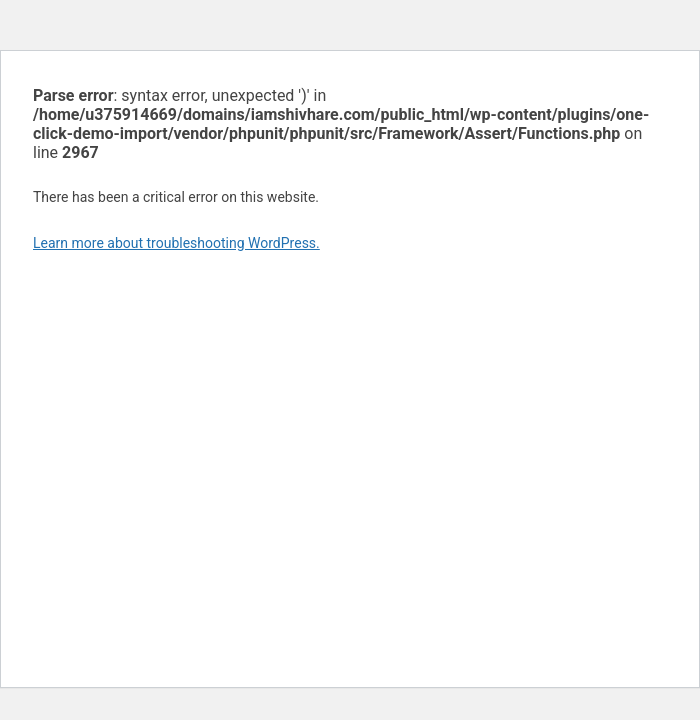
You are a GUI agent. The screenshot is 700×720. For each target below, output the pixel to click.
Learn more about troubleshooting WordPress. (176, 243)
